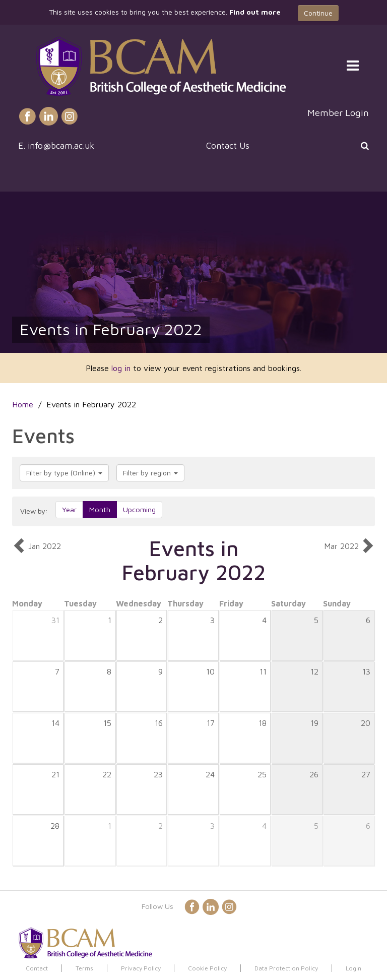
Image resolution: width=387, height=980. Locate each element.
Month (100, 509)
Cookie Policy (207, 968)
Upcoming (139, 509)
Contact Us (228, 146)
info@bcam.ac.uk (61, 146)
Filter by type (64, 473)
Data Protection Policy (286, 968)
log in (121, 368)
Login (353, 968)
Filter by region (150, 473)
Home (23, 404)
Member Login (338, 112)
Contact (37, 968)
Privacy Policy (141, 968)
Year (69, 509)
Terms (84, 968)
